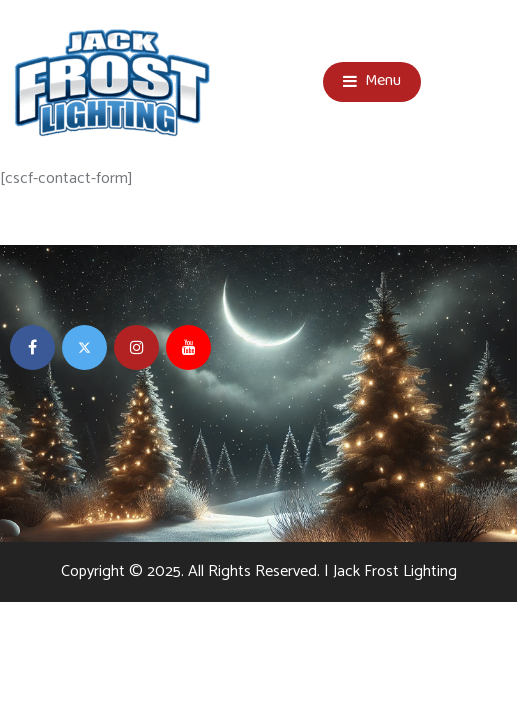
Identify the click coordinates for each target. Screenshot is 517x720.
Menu (372, 82)
